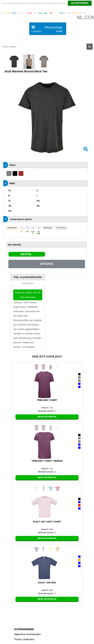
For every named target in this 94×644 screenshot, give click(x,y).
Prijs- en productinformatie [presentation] (28, 277)
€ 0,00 (59, 31)
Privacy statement (24, 639)
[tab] (28, 277)
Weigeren (47, 10)
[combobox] (44, 47)
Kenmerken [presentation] (28, 283)
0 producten (37, 31)
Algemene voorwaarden (27, 634)
